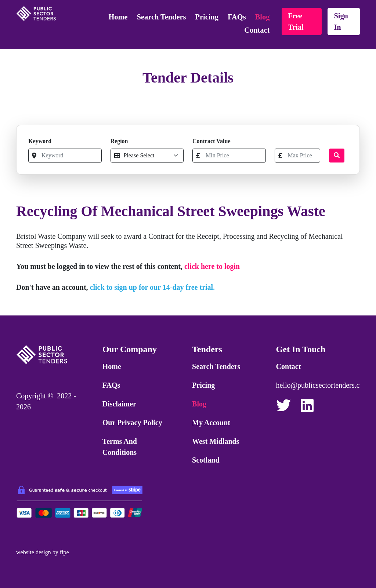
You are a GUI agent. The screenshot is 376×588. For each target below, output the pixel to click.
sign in (341, 21)
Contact (257, 30)
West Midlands (216, 441)
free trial (296, 21)
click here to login (212, 266)
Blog (263, 17)
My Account (211, 423)
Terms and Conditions (120, 447)
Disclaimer (119, 404)
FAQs (237, 17)
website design (34, 552)
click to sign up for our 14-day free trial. (153, 287)
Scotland (206, 460)
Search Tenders (162, 17)
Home (118, 17)
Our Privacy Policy (132, 423)
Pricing (207, 17)
